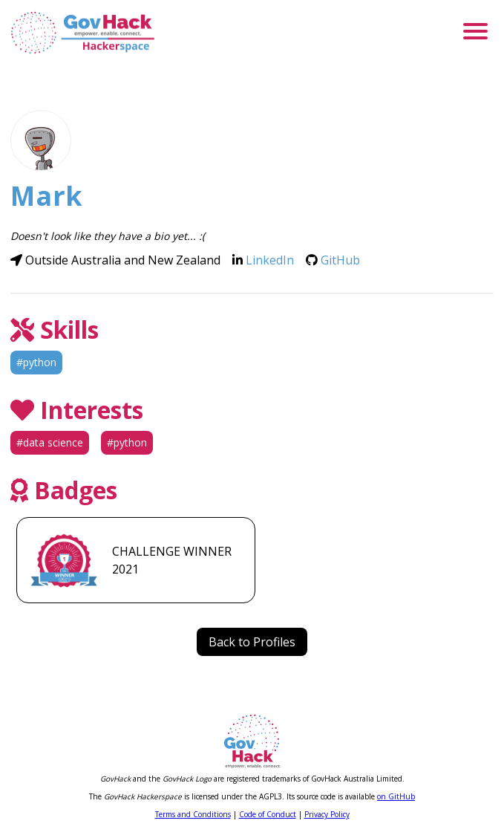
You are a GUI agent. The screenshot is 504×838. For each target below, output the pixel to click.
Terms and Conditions (193, 814)
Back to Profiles (252, 642)
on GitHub (396, 796)
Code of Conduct (268, 814)
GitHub (340, 260)
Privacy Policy (327, 814)
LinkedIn (270, 260)
